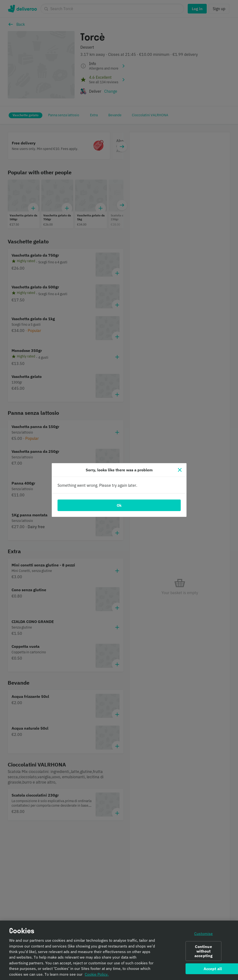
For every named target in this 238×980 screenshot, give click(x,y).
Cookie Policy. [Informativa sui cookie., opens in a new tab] (97, 976)
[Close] (180, 470)
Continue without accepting (203, 953)
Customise (203, 935)
